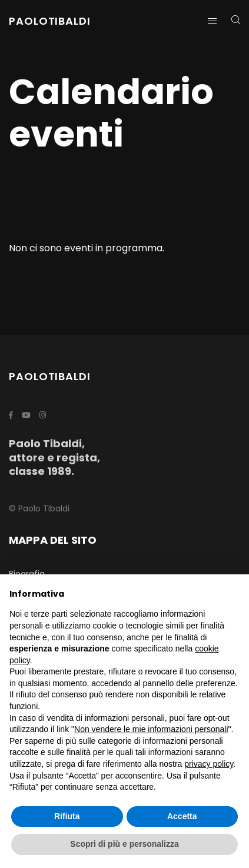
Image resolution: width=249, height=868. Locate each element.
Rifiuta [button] (67, 816)
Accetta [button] (182, 816)
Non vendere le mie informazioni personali (151, 729)
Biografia (27, 574)
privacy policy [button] (209, 764)
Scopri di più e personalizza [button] (124, 844)
